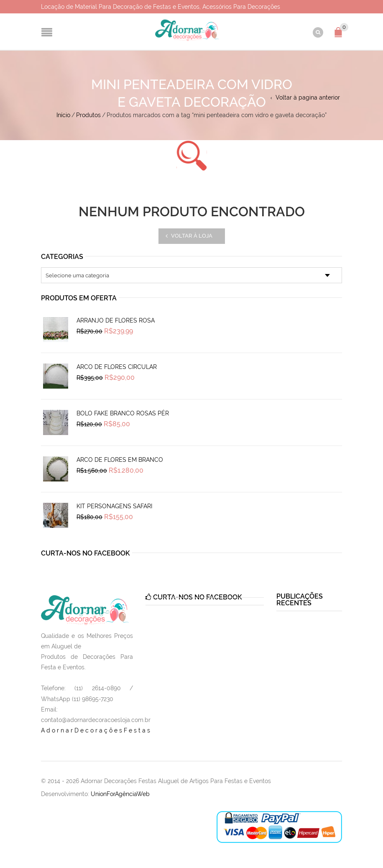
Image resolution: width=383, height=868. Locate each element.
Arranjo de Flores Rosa (116, 320)
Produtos (88, 115)
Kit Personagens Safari (114, 506)
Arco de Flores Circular (117, 367)
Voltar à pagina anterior (308, 97)
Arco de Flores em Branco (120, 460)
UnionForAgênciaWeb (120, 794)
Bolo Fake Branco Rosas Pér (123, 413)
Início (63, 115)
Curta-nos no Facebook (86, 553)
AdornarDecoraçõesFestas (96, 730)
